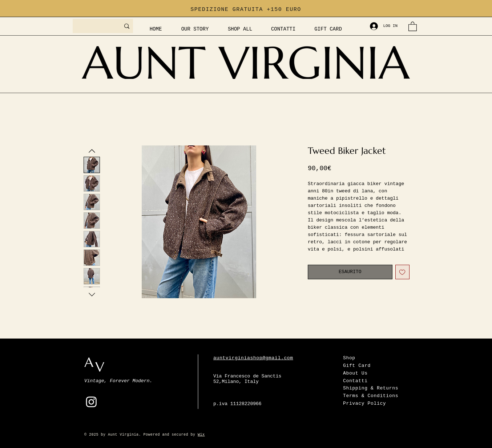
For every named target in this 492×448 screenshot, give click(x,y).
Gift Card (357, 366)
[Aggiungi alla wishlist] (403, 272)
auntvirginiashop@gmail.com (253, 358)
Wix (201, 435)
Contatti (355, 381)
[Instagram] (91, 402)
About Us (355, 373)
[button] (413, 26)
